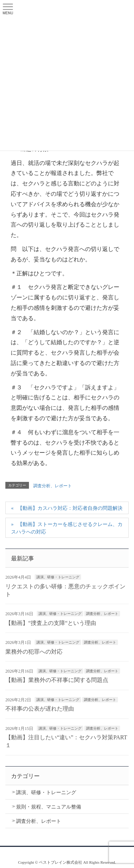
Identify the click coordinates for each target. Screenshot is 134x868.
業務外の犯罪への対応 (34, 652)
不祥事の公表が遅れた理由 (40, 709)
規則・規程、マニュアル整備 (49, 807)
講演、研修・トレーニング (58, 577)
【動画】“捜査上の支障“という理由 (51, 623)
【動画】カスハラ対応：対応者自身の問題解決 (70, 508)
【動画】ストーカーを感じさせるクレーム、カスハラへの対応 (67, 528)
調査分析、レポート (53, 486)
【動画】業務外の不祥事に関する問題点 (57, 680)
